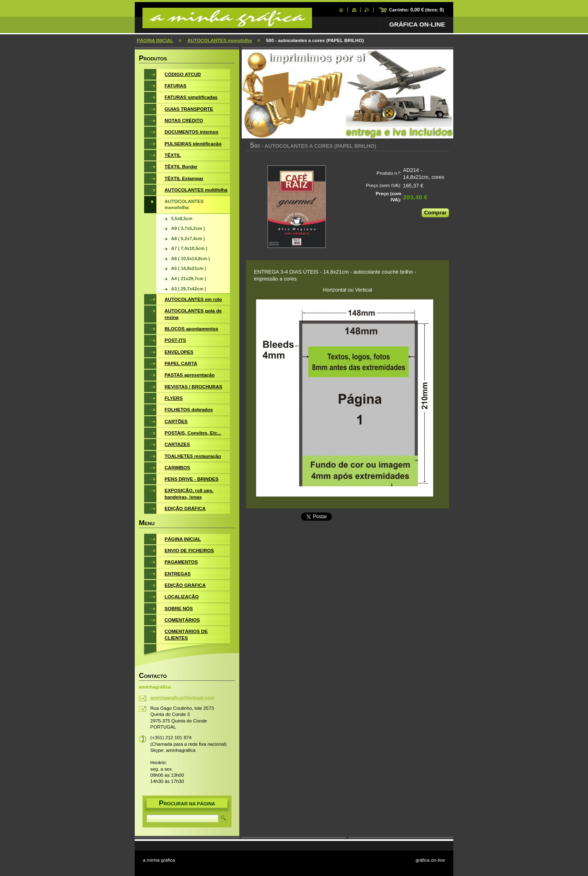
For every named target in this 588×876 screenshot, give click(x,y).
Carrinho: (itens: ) (416, 10)
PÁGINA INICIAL (155, 40)
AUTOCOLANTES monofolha (220, 40)
